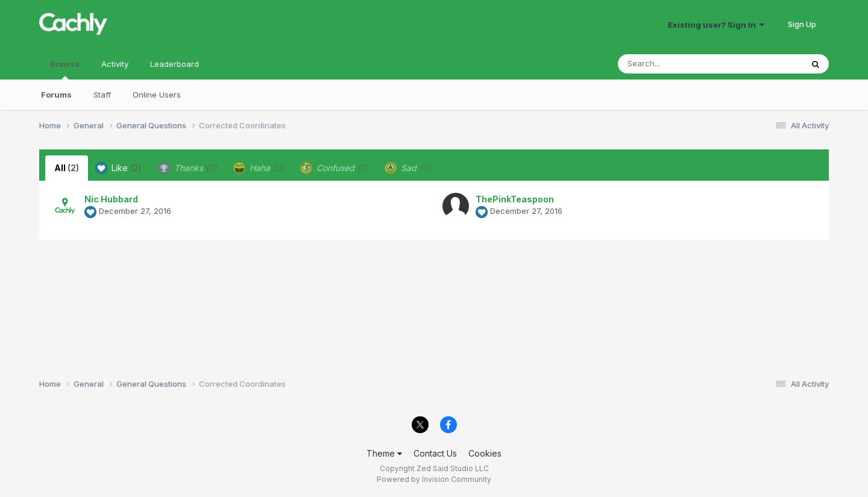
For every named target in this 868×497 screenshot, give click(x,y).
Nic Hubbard (111, 199)
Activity (115, 64)
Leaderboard (175, 64)
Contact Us (435, 453)
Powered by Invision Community (434, 479)
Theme (384, 453)
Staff (102, 95)
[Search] (677, 64)
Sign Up (802, 24)
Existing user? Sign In (716, 25)
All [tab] (67, 168)
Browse (65, 69)
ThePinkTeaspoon (515, 199)
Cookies (485, 453)
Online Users (157, 95)
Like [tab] (118, 168)
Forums (56, 95)
